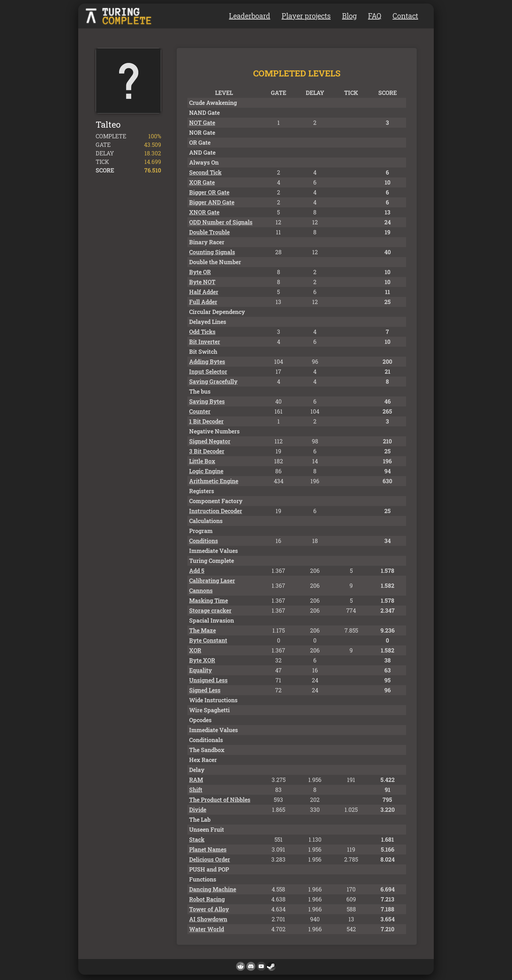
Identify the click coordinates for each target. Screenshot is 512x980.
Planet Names (208, 849)
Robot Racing (207, 899)
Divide (198, 809)
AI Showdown (208, 919)
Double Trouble (209, 232)
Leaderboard (250, 16)
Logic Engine (206, 471)
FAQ (375, 16)
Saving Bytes (207, 401)
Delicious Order (210, 859)
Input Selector (208, 371)
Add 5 (197, 571)
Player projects (306, 16)
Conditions (204, 541)
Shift (196, 790)
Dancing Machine (213, 889)
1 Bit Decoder (206, 421)
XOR (195, 650)
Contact (405, 16)
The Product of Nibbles (220, 800)
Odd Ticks (202, 332)
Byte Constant (208, 640)
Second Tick (205, 172)
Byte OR (200, 272)
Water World (207, 929)
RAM (196, 780)
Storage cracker (210, 610)
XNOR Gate (204, 212)
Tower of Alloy (209, 909)
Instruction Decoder (216, 511)
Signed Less (205, 690)
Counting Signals (212, 252)
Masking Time (209, 600)
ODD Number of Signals (221, 222)
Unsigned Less (208, 680)
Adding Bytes (207, 361)
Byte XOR (202, 660)
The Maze (202, 630)
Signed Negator (210, 441)
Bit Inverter (205, 342)
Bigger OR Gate (209, 192)
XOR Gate (202, 182)
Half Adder (204, 292)
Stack (197, 839)
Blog (349, 16)
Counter (200, 411)
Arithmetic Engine (214, 481)
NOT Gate (202, 122)
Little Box (202, 461)
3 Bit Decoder (207, 451)
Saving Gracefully (213, 381)
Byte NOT (202, 282)
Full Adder (203, 302)
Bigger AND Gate (212, 202)
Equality (201, 670)
